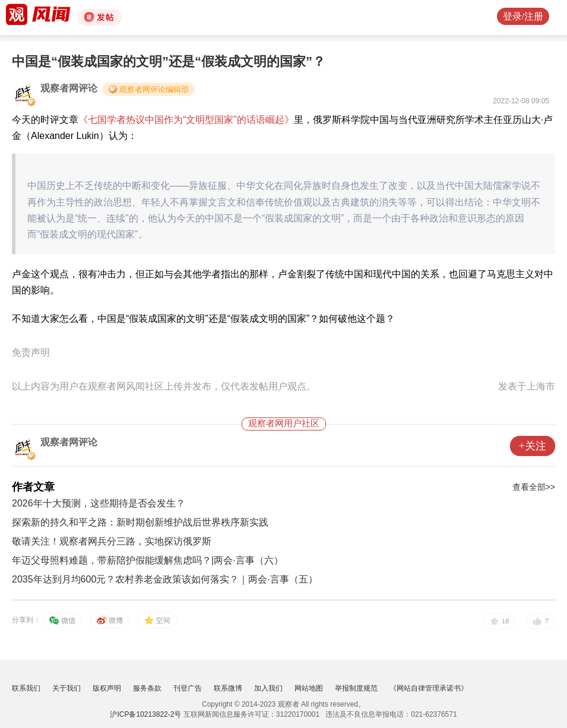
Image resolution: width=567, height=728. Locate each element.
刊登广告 (188, 688)
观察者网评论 (69, 88)
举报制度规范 (356, 688)
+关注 (533, 446)
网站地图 (309, 688)
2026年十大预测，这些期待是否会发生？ (99, 503)
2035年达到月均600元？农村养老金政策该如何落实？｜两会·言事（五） (165, 579)
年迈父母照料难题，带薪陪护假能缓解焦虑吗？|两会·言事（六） (148, 560)
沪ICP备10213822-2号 (145, 714)
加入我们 (268, 688)
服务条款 (147, 688)
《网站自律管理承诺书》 (429, 688)
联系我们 (26, 688)
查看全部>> (534, 487)
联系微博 (228, 688)
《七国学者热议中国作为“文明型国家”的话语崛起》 (186, 120)
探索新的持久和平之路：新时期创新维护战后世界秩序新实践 (140, 522)
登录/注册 (523, 16)
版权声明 (107, 688)
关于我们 (66, 688)
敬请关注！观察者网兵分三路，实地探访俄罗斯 (112, 541)
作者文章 (33, 487)
